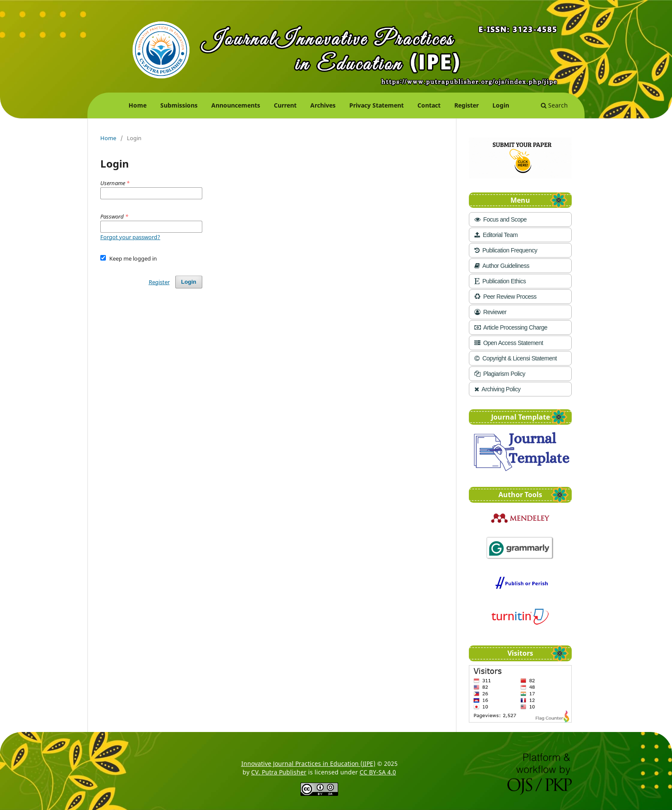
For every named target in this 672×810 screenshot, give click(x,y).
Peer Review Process (505, 297)
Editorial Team (496, 235)
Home (138, 105)
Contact (429, 105)
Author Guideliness (502, 266)
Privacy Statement (376, 105)
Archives (323, 105)
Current (285, 105)
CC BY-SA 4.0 (378, 772)
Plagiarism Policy (500, 374)
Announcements (236, 105)
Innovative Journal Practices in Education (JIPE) (308, 763)
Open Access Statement (509, 343)
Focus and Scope (501, 219)
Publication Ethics (500, 281)
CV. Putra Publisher (279, 772)
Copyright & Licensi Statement (516, 358)
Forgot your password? (130, 237)
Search (554, 105)
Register (466, 105)
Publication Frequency (506, 250)
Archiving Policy (497, 389)
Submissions (179, 105)
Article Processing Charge (511, 327)
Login (501, 105)
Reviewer (490, 312)
